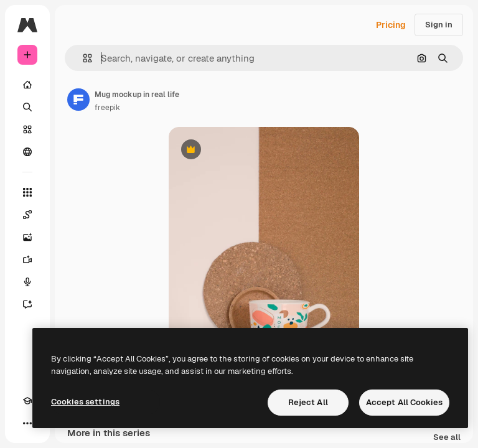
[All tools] (27, 192)
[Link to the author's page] (78, 100)
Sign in (439, 25)
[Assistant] (27, 304)
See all (447, 438)
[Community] (27, 152)
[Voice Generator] (27, 282)
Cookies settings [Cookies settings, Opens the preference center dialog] (85, 402)
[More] (27, 423)
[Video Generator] (27, 259)
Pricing (391, 25)
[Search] (27, 107)
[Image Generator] (27, 237)
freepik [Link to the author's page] (107, 108)
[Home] (27, 85)
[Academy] (27, 401)
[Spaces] (27, 215)
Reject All (308, 402)
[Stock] (27, 129)
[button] (82, 58)
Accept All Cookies (404, 402)
